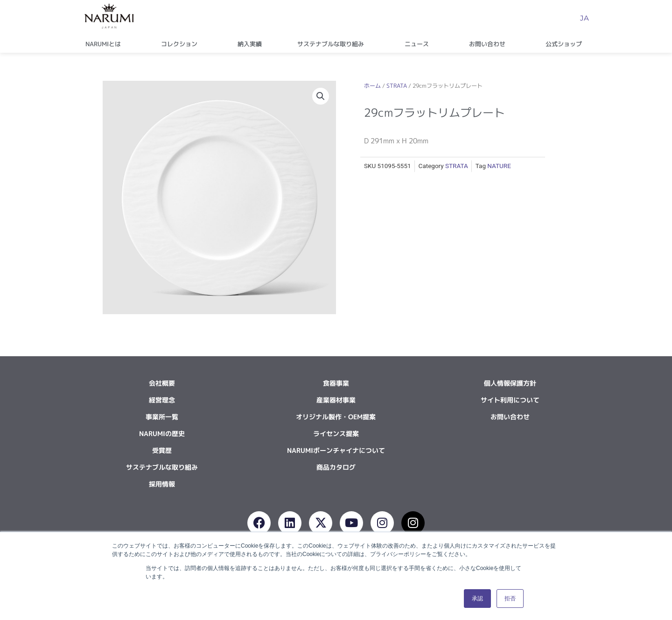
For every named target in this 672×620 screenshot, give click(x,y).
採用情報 (162, 484)
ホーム (372, 86)
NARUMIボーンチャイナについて (336, 450)
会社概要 (162, 383)
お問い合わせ (510, 417)
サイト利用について (510, 400)
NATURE (499, 166)
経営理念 (162, 400)
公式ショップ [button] (566, 44)
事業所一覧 (162, 417)
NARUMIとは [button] (105, 44)
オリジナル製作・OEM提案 (336, 417)
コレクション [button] (182, 44)
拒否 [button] (510, 599)
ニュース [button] (419, 44)
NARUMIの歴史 (162, 433)
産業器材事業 (336, 400)
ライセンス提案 (336, 433)
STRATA (397, 86)
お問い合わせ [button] (490, 44)
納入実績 (250, 44)
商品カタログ (336, 467)
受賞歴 (162, 450)
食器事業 (336, 383)
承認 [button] (477, 599)
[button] (321, 96)
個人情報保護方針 (510, 383)
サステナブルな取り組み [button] (333, 44)
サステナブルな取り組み (162, 467)
